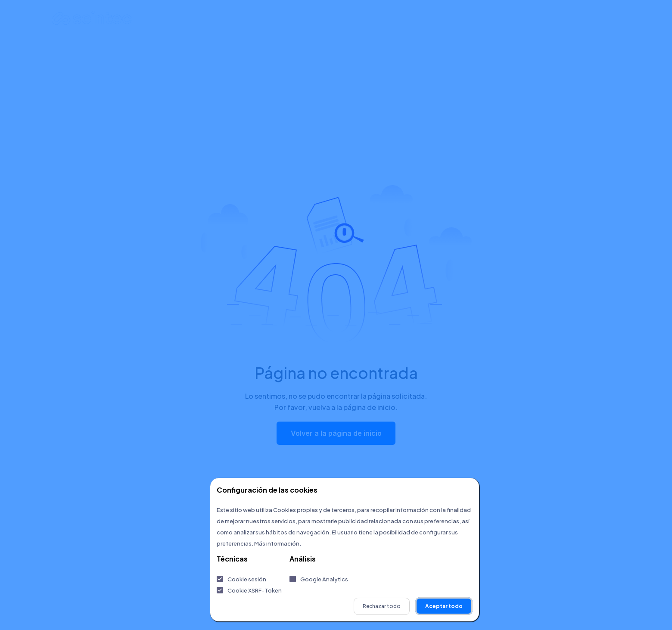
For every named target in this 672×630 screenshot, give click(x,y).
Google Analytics (324, 579)
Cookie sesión (247, 579)
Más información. (278, 543)
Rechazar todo (382, 606)
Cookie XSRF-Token (255, 590)
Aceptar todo (444, 606)
